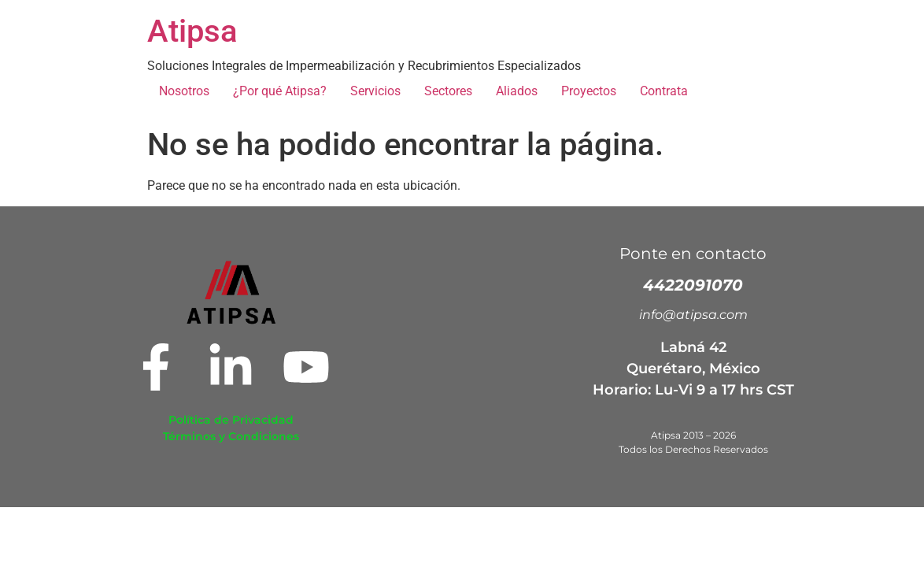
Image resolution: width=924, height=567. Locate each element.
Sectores (448, 91)
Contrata (664, 91)
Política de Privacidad (231, 420)
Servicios (375, 91)
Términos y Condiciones (231, 436)
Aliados (517, 91)
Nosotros (184, 91)
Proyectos (589, 91)
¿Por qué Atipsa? (280, 91)
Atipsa (192, 31)
